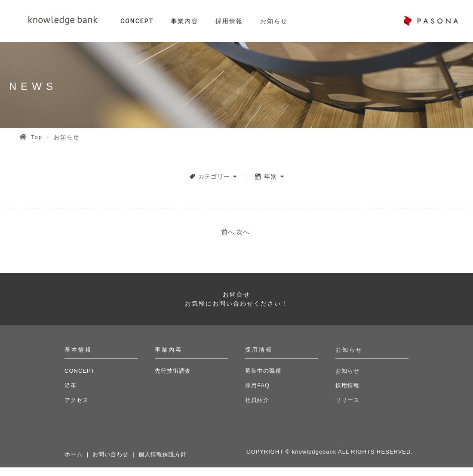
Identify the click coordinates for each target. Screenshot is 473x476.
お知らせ (274, 21)
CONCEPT (137, 21)
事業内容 (184, 21)
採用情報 (229, 21)
